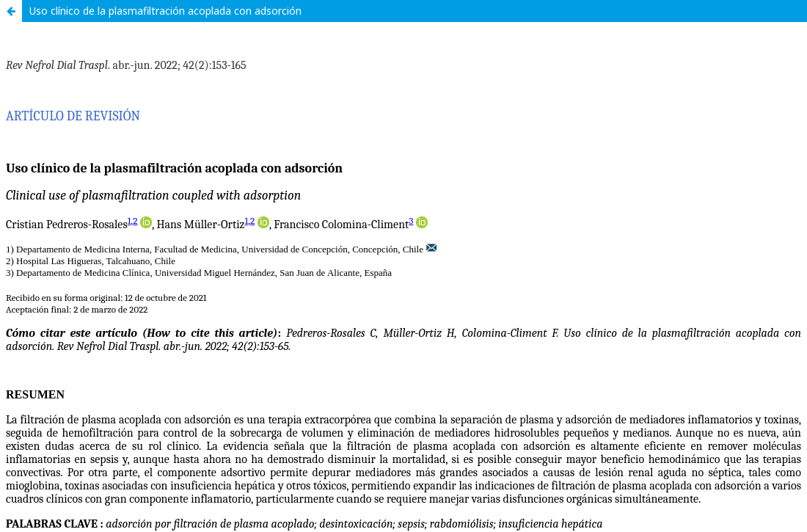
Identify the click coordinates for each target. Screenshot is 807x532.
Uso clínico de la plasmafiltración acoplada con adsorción (165, 11)
